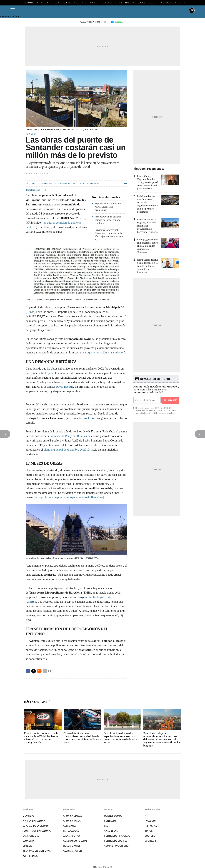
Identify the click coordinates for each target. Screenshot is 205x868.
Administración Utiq (116, 846)
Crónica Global (73, 816)
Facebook (151, 821)
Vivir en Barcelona (34, 821)
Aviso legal (111, 831)
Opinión (27, 846)
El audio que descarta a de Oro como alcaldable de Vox (58, 3)
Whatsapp (151, 841)
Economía (28, 841)
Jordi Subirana (33, 190)
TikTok (149, 831)
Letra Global (71, 831)
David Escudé (64, 387)
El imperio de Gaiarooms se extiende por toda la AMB (102, 3)
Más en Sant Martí (37, 702)
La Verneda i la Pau (62, 184)
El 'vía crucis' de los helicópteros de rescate (142, 3)
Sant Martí (31, 134)
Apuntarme (170, 400)
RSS (106, 826)
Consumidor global (75, 841)
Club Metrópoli (73, 851)
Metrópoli (47, 373)
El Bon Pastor (45, 184)
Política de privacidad (117, 836)
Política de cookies (116, 841)
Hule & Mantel (72, 846)
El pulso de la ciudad (35, 826)
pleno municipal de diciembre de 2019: (67, 450)
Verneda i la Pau (60, 436)
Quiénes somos (113, 816)
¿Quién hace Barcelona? (37, 831)
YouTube (150, 836)
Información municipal (36, 851)
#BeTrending (30, 856)
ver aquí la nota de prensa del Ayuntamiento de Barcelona (69, 497)
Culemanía (70, 826)
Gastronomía (31, 836)
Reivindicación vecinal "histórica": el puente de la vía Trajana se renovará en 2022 (109, 235)
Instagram (151, 826)
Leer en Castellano (9, 16)
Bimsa (30, 312)
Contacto (110, 821)
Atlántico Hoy (72, 836)
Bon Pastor (83, 436)
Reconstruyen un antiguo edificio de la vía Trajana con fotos (108, 220)
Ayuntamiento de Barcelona (86, 184)
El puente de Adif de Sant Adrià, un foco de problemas (108, 207)
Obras (34, 184)
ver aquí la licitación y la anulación (103, 352)
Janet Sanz (89, 418)
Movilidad (29, 816)
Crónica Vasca (72, 821)
